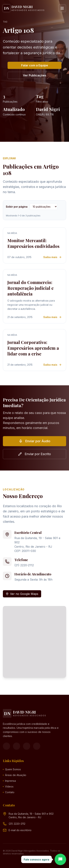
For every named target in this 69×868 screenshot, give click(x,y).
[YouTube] (27, 746)
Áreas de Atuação (15, 775)
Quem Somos (12, 769)
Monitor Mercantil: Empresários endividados (33, 243)
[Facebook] (6, 746)
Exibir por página (17, 207)
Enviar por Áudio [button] (35, 441)
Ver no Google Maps (22, 594)
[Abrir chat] (60, 859)
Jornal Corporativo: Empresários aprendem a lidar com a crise (33, 348)
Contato (9, 792)
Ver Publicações (35, 75)
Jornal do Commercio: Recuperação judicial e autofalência (30, 288)
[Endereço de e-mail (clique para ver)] (20, 830)
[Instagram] (17, 746)
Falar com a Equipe (35, 65)
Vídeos (8, 786)
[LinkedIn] (37, 746)
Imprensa (9, 781)
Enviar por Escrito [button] (34, 454)
